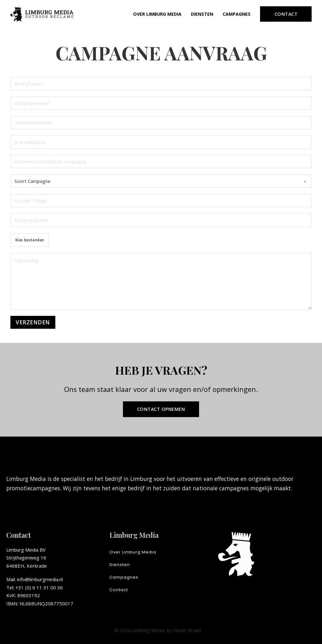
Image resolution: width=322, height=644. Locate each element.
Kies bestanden (30, 240)
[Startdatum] (161, 162)
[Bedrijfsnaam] (161, 84)
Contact (286, 14)
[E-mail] (161, 142)
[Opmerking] (161, 281)
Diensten (202, 14)
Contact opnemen (161, 409)
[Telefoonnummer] (161, 123)
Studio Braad (187, 630)
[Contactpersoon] (161, 103)
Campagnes (237, 14)
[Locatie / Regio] (161, 201)
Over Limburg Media (157, 14)
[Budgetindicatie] (161, 220)
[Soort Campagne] (161, 181)
